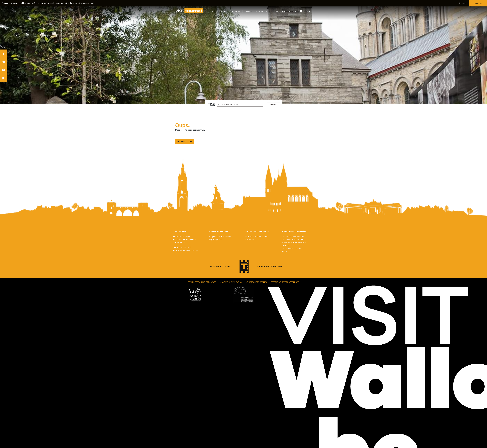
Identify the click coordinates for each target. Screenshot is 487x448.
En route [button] (236, 11)
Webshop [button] (281, 11)
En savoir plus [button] (87, 3)
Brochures (250, 239)
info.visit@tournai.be (189, 250)
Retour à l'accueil (184, 141)
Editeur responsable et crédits (202, 282)
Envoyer (273, 104)
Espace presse (216, 239)
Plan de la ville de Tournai (257, 237)
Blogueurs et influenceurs (220, 237)
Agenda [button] (259, 11)
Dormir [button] (249, 11)
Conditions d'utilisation (231, 282)
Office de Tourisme (270, 266)
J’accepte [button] (478, 3)
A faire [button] (225, 11)
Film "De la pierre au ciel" (293, 239)
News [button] (269, 11)
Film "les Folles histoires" (292, 248)
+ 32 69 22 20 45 (184, 247)
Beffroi (284, 251)
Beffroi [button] (292, 11)
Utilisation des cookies (256, 282)
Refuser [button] (463, 3)
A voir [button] (215, 11)
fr (308, 11)
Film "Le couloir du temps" (293, 237)
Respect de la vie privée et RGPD (285, 282)
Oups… (183, 125)
